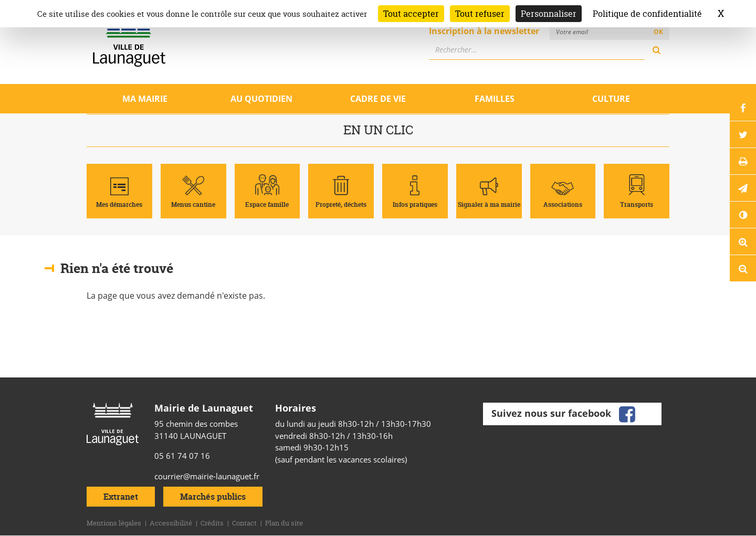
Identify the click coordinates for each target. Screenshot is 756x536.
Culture (611, 99)
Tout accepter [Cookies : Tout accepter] (411, 14)
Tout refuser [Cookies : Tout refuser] (480, 14)
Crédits (212, 523)
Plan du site (284, 523)
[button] (743, 188)
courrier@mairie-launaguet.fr (207, 476)
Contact (244, 523)
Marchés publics (213, 497)
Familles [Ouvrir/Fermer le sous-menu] (495, 99)
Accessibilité (171, 523)
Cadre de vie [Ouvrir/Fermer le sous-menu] (378, 99)
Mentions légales (114, 523)
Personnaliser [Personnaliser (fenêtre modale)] (549, 14)
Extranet (121, 497)
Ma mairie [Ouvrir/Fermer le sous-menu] (145, 99)
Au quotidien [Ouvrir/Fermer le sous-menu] (261, 99)
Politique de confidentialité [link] (647, 14)
